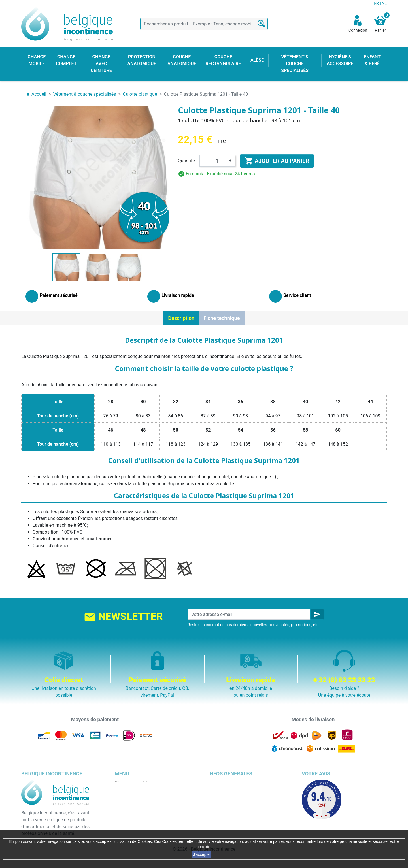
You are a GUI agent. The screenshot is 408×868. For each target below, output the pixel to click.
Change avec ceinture (136, 803)
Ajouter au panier (277, 161)
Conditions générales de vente (239, 796)
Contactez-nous (224, 824)
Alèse (120, 796)
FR (377, 3)
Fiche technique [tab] (222, 318)
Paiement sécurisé (227, 810)
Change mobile (130, 790)
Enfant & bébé (129, 824)
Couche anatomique (135, 810)
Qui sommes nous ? (228, 803)
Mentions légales (225, 790)
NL (384, 3)
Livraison (217, 783)
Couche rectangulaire (136, 817)
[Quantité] (217, 161)
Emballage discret (226, 817)
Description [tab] (181, 318)
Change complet (131, 783)
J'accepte (201, 854)
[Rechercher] (204, 24)
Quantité (186, 161)
